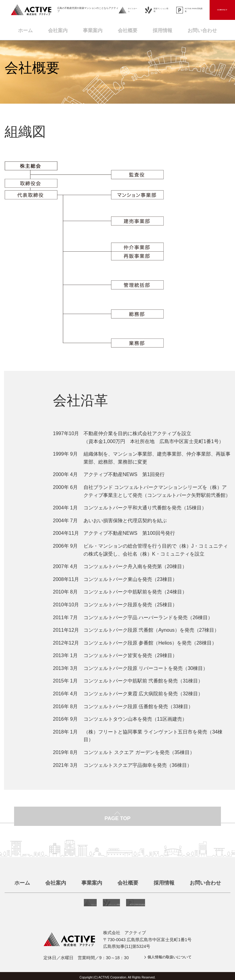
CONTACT (222, 10)
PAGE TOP (117, 822)
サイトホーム (132, 10)
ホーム (19, 29)
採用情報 (165, 29)
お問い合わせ (208, 29)
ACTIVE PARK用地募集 (194, 10)
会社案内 (53, 29)
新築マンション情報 (161, 10)
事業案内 (91, 29)
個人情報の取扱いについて (166, 955)
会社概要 (128, 29)
